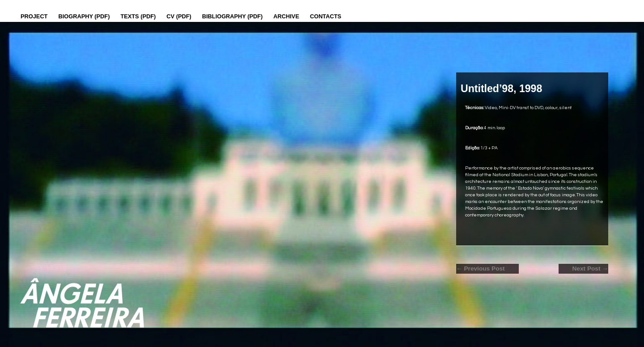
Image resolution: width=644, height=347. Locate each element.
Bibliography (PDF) (233, 16)
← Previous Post (481, 269)
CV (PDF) (179, 16)
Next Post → (590, 269)
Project (34, 16)
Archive (286, 16)
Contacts (326, 16)
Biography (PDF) (84, 16)
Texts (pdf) (138, 16)
